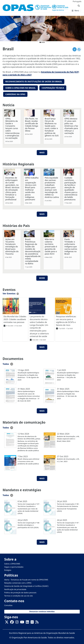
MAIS (42, 152)
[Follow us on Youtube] (22, 622)
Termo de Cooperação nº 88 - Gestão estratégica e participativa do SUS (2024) (29, 524)
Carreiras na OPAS (15, 94)
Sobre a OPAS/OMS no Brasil (21, 88)
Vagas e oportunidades (14, 566)
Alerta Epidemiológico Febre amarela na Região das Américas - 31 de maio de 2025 (68, 394)
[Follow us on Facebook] (12, 622)
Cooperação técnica (53, 88)
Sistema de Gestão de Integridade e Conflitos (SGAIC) (26, 585)
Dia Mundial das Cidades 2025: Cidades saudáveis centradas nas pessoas (15, 319)
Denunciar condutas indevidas (42, 611)
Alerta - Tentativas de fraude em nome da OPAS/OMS (26, 579)
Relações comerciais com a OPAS (18, 582)
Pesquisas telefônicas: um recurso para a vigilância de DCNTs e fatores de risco (66, 320)
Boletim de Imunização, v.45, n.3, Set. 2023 (68, 459)
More (42, 277)
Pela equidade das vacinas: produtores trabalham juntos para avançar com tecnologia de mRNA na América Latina (52, 187)
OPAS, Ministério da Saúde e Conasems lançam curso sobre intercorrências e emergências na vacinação (12, 128)
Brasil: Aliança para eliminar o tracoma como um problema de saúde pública (28, 461)
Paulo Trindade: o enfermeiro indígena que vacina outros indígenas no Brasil (71, 246)
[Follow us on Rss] (37, 622)
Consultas (8, 605)
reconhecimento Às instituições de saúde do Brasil (34, 81)
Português (77, 1)
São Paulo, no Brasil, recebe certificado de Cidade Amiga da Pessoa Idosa (32, 124)
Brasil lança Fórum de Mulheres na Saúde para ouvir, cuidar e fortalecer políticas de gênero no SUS (52, 126)
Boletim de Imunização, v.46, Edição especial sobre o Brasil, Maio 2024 (68, 438)
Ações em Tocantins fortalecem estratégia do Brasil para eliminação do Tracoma (12, 246)
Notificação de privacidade (15, 589)
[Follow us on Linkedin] (27, 622)
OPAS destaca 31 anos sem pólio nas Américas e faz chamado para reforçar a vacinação (71, 125)
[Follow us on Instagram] (17, 622)
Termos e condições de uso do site (18, 595)
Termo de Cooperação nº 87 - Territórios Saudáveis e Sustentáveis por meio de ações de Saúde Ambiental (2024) (29, 508)
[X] (7, 622)
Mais (42, 213)
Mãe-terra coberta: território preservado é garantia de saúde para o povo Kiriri (51, 246)
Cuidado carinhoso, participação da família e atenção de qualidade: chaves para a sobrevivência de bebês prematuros (71, 188)
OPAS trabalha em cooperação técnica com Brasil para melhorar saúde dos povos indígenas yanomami (32, 188)
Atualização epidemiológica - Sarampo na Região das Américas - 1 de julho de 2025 (68, 375)
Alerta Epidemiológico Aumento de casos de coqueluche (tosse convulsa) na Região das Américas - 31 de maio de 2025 (29, 395)
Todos (6, 363)
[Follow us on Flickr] (32, 622)
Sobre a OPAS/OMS (12, 563)
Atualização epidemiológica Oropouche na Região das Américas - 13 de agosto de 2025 (28, 375)
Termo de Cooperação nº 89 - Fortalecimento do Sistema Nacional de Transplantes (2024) (68, 507)
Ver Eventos (9, 293)
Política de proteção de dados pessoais (20, 592)
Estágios (8, 569)
